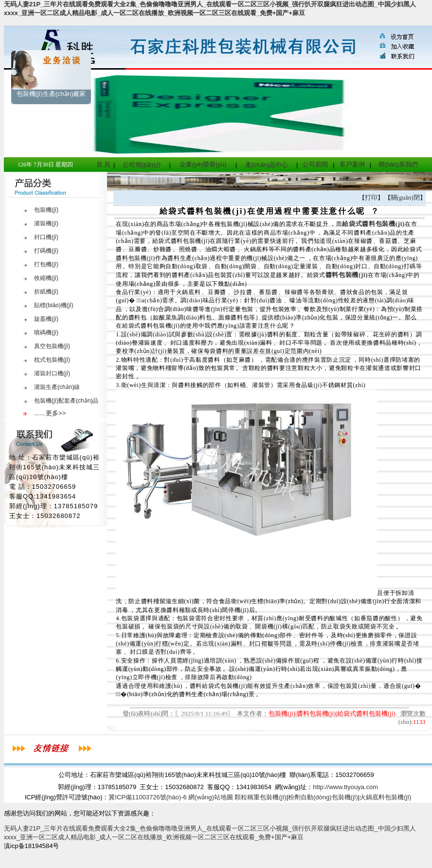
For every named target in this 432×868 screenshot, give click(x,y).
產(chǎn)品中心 (267, 165)
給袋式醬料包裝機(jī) (373, 224)
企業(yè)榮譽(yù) (203, 164)
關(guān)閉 (405, 197)
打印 (371, 197)
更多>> (56, 413)
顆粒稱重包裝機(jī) (260, 797)
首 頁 (104, 164)
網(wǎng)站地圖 (211, 797)
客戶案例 (352, 164)
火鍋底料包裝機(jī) (385, 797)
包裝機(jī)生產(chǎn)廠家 (51, 94)
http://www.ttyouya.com (345, 787)
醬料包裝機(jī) (347, 275)
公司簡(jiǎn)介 (142, 165)
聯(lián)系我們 (398, 164)
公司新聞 (315, 164)
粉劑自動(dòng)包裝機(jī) (323, 797)
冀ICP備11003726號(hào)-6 (147, 797)
